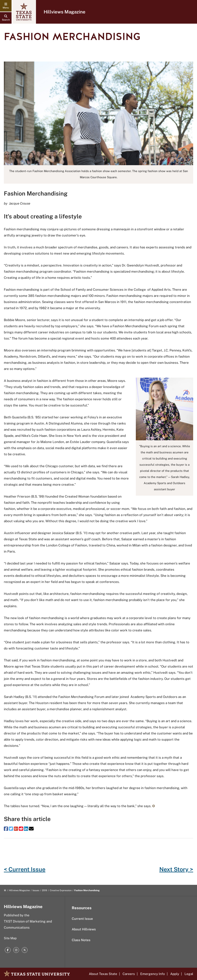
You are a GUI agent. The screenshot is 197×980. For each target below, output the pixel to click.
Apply (175, 974)
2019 (45, 890)
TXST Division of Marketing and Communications (28, 924)
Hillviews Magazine (65, 12)
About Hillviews (84, 929)
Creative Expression (61, 890)
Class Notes (81, 940)
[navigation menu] (6, 6)
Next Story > (176, 869)
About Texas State (103, 974)
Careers (129, 974)
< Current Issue (25, 869)
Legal (189, 974)
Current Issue (82, 919)
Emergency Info (153, 974)
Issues (36, 890)
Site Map (10, 938)
